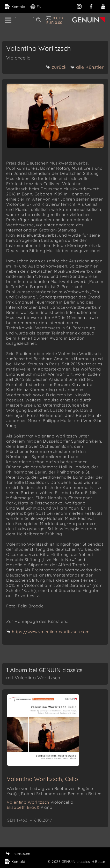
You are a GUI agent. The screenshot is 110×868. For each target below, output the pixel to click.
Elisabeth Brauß (30, 807)
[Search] (24, 20)
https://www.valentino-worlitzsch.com (51, 632)
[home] (8, 20)
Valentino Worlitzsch (40, 802)
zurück (56, 67)
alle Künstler (87, 67)
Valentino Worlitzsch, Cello (42, 779)
